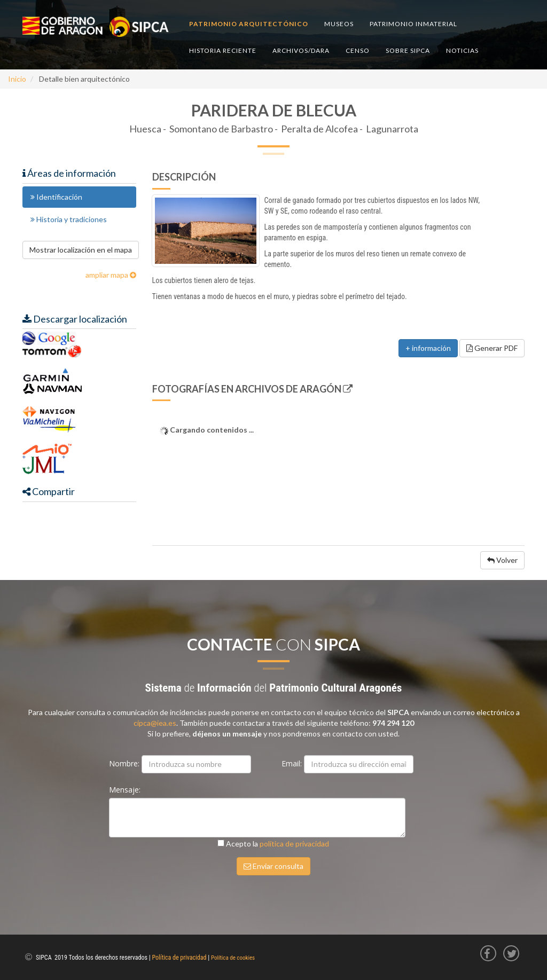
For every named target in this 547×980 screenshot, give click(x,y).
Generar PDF (492, 348)
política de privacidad (294, 844)
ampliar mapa (107, 275)
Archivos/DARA (301, 50)
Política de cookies (233, 958)
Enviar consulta (273, 866)
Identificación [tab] (56, 197)
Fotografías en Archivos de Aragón (252, 389)
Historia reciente (223, 50)
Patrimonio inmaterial (413, 24)
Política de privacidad (179, 958)
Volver (502, 560)
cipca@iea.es (155, 723)
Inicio (17, 79)
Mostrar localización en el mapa (81, 250)
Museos (339, 24)
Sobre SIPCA (408, 50)
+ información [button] (428, 348)
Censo (358, 50)
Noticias (462, 50)
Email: (293, 763)
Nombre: (125, 763)
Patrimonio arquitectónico (249, 24)
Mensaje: (126, 790)
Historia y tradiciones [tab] (69, 219)
